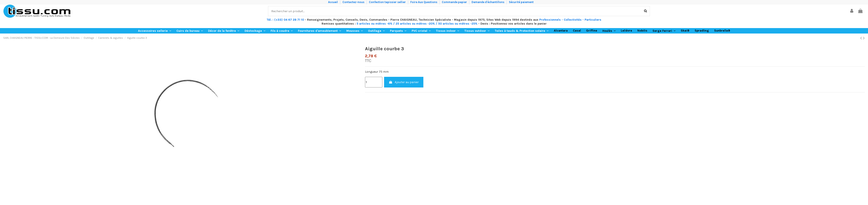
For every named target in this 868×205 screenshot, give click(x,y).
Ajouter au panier (404, 82)
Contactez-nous (354, 2)
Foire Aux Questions (424, 2)
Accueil (333, 2)
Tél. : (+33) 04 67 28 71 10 (285, 20)
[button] (155, 31)
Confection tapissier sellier (388, 2)
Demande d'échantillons (488, 2)
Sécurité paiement (521, 2)
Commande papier (455, 2)
